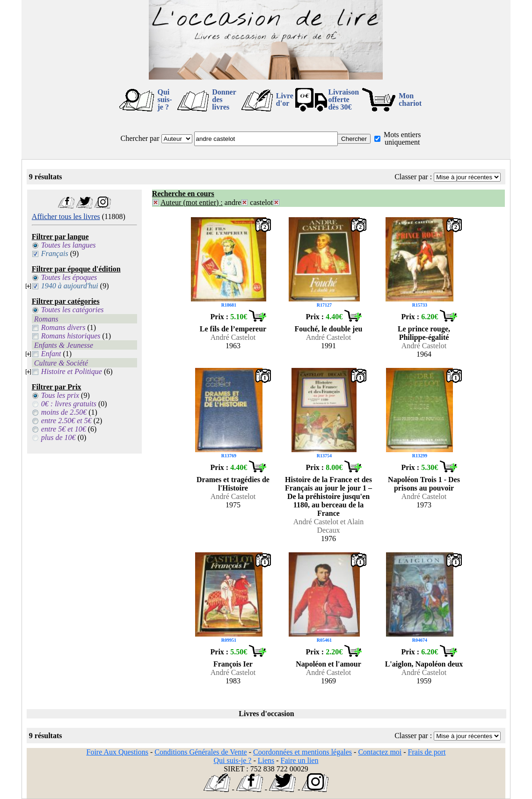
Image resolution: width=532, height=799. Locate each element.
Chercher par (140, 138)
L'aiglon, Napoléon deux (424, 664)
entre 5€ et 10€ (64, 429)
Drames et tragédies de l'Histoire (233, 484)
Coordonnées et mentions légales (302, 752)
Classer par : (413, 177)
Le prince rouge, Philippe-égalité (424, 333)
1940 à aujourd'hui (70, 286)
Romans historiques (71, 336)
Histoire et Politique (72, 371)
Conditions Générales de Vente (200, 752)
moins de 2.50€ (64, 412)
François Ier (233, 664)
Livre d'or (285, 99)
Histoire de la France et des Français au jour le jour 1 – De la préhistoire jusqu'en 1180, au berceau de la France (328, 496)
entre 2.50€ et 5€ (66, 421)
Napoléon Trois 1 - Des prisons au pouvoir (424, 484)
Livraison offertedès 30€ (343, 99)
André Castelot (233, 337)
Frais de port (427, 752)
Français (55, 253)
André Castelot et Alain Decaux (329, 526)
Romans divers (63, 327)
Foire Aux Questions (117, 752)
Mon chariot (410, 99)
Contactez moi (380, 752)
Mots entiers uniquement (402, 138)
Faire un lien (300, 760)
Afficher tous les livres (66, 216)
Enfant (51, 354)
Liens (266, 760)
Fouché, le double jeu (329, 329)
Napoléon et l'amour (328, 664)
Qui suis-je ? (164, 99)
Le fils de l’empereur (233, 329)
